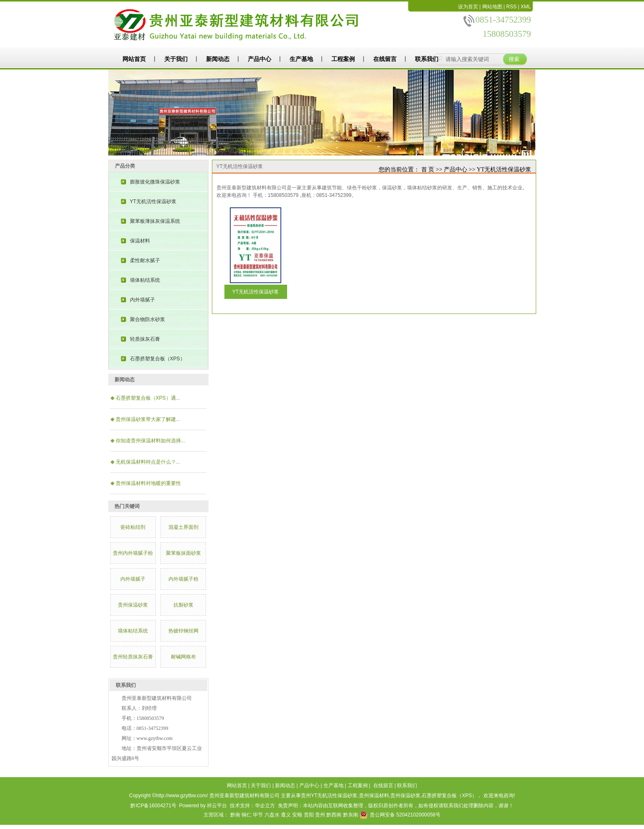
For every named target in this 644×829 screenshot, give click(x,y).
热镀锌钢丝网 (183, 631)
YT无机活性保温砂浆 (153, 202)
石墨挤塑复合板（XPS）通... (148, 398)
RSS (511, 7)
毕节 (258, 815)
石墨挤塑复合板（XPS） (158, 359)
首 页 (428, 170)
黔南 (235, 815)
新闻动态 (218, 59)
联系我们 (427, 59)
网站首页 (134, 59)
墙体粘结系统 (145, 280)
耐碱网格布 (183, 657)
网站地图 (492, 7)
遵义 (286, 815)
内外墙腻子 (143, 300)
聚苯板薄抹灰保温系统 (155, 221)
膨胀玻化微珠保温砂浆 (155, 182)
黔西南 (334, 815)
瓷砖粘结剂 (133, 527)
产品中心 (260, 59)
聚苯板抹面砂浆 (183, 553)
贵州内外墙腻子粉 (133, 553)
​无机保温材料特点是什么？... (148, 462)
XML (526, 7)
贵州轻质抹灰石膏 (133, 657)
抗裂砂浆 (183, 605)
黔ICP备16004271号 (153, 806)
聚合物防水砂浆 (148, 319)
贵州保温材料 (374, 796)
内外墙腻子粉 (183, 579)
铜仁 (247, 815)
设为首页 (468, 7)
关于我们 (176, 59)
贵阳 (309, 815)
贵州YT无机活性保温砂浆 (329, 796)
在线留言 (385, 59)
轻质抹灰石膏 (145, 339)
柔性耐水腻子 (145, 260)
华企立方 (265, 806)
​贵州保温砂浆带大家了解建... (148, 419)
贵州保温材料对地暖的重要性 (148, 483)
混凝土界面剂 (183, 527)
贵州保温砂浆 (133, 605)
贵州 (320, 815)
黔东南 (351, 815)
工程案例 (343, 59)
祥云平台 (217, 806)
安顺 (297, 815)
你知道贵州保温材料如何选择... (150, 441)
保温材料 (140, 241)
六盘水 (272, 815)
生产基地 (301, 59)
